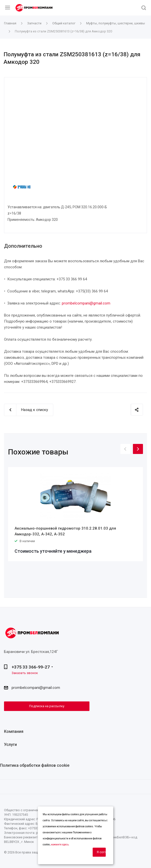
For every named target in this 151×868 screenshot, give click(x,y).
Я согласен (101, 852)
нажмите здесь (60, 845)
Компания (14, 731)
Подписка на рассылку (47, 706)
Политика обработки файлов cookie (35, 765)
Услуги (10, 745)
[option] (75, 514)
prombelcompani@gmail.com (86, 303)
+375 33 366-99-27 (31, 667)
